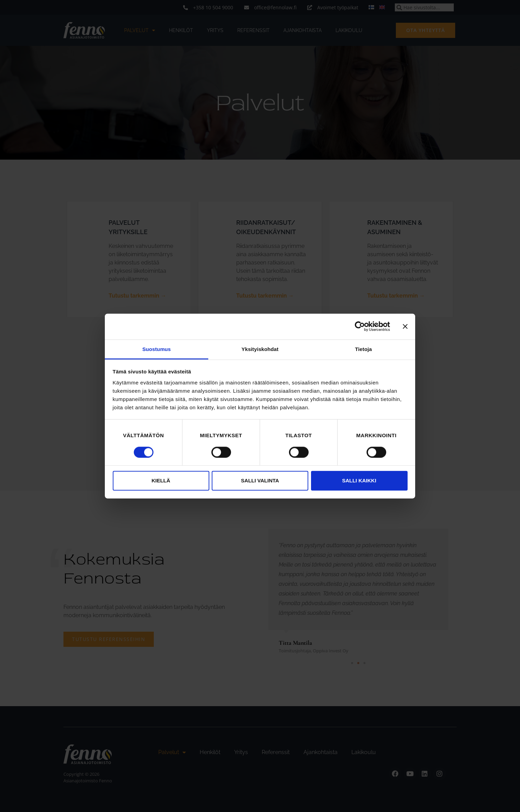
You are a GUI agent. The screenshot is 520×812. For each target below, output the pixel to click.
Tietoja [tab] (364, 349)
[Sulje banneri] (405, 327)
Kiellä (161, 480)
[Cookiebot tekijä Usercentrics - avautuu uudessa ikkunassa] (360, 327)
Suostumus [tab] (157, 349)
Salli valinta (260, 480)
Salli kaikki (359, 480)
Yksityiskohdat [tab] (260, 349)
